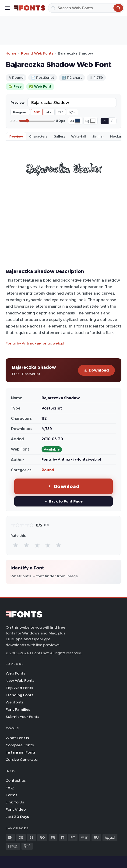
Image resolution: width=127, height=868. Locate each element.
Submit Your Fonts (22, 717)
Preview (16, 136)
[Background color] (93, 121)
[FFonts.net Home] (30, 8)
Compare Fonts (20, 745)
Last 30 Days (17, 817)
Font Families (18, 709)
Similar (98, 136)
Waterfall (79, 136)
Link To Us (15, 802)
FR (53, 837)
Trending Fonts (19, 695)
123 (61, 112)
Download (96, 370)
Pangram (20, 112)
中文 (85, 837)
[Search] (86, 8)
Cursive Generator (22, 759)
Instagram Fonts (21, 752)
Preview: (18, 103)
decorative (71, 280)
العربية (110, 837)
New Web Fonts (20, 680)
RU (96, 837)
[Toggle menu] (7, 8)
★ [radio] (16, 545)
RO (42, 837)
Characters (38, 136)
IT (63, 837)
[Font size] (37, 121)
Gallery (59, 136)
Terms (11, 795)
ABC (37, 112)
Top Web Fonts (19, 688)
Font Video (16, 809)
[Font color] (78, 121)
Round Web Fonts (37, 53)
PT (73, 837)
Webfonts (15, 702)
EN (10, 837)
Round (48, 470)
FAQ (10, 788)
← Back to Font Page (63, 501)
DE (21, 837)
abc (49, 112)
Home (11, 53)
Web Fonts (15, 673)
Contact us (16, 780)
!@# (72, 112)
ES (32, 837)
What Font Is (17, 738)
